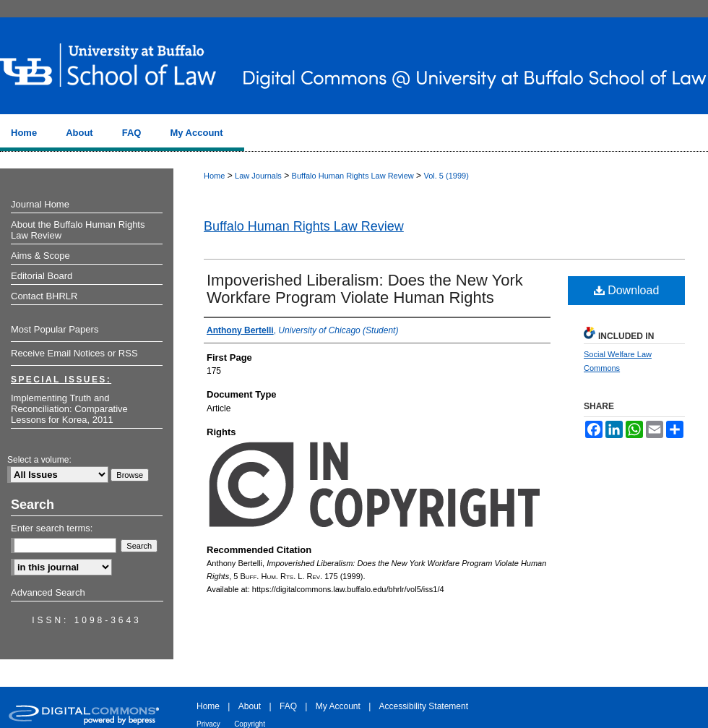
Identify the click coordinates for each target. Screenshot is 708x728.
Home (214, 176)
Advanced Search (48, 592)
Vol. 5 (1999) (446, 176)
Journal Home (40, 204)
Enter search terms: (52, 528)
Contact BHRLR (44, 296)
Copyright (250, 724)
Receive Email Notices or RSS (74, 353)
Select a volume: (39, 460)
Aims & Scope (40, 256)
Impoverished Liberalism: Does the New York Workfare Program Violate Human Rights (365, 289)
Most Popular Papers (55, 329)
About (250, 706)
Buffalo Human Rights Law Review (353, 176)
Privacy (208, 724)
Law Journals (258, 176)
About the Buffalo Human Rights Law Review (78, 230)
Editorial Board (42, 276)
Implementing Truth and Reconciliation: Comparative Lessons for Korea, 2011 (69, 409)
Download (627, 290)
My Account (338, 706)
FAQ (288, 706)
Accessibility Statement (424, 706)
